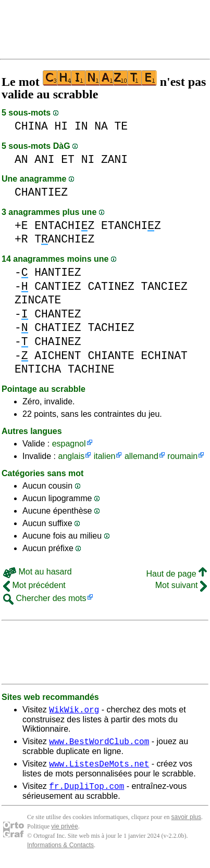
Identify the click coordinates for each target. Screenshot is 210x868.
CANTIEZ (58, 286)
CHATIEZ (58, 328)
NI (88, 159)
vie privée (64, 833)
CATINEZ (111, 286)
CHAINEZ (58, 342)
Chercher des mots (45, 598)
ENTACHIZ (64, 226)
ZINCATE (38, 300)
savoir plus (186, 823)
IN (81, 126)
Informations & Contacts (60, 851)
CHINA (31, 126)
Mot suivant (181, 585)
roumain (182, 456)
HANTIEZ (58, 272)
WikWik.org (74, 711)
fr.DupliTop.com (87, 792)
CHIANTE (111, 356)
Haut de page (176, 574)
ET (68, 159)
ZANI (114, 159)
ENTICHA (38, 369)
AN (21, 159)
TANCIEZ (164, 286)
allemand (141, 456)
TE (121, 126)
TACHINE (91, 369)
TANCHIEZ (64, 239)
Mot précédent (34, 585)
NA (101, 126)
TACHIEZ (111, 328)
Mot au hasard (38, 572)
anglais (71, 456)
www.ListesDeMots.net (99, 768)
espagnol (69, 444)
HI (61, 126)
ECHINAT (164, 356)
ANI (44, 159)
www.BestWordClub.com (99, 744)
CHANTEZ (58, 314)
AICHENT (58, 356)
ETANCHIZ (131, 226)
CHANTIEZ (41, 192)
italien (105, 456)
